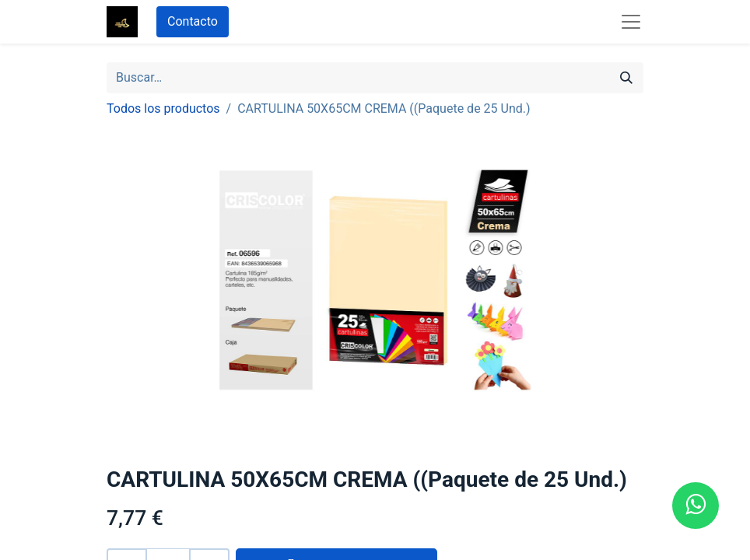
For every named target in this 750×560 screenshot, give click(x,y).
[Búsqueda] (626, 78)
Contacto (193, 21)
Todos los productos (163, 108)
